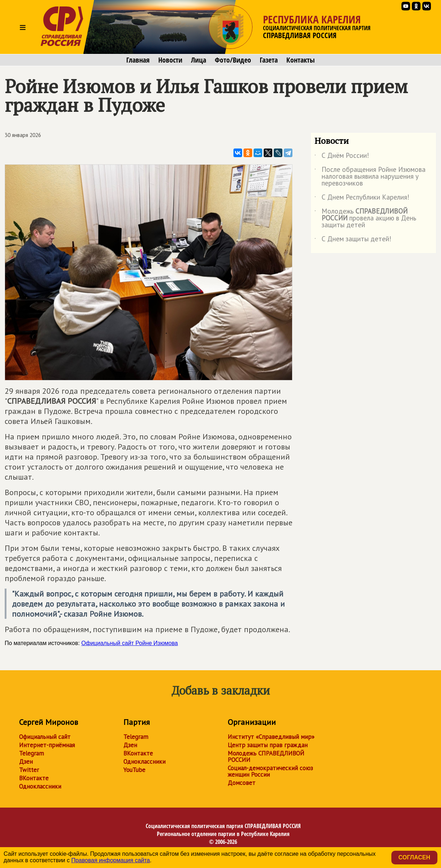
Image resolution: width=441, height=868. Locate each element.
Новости (170, 60)
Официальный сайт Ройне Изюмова (129, 643)
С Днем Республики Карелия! (362, 198)
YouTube (134, 770)
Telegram (31, 753)
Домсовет (242, 783)
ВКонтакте (34, 778)
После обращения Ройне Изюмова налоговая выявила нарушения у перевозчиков (370, 177)
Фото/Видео (233, 60)
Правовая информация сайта (111, 860)
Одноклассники (40, 786)
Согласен (414, 857)
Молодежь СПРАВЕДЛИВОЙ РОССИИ (266, 757)
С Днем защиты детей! (353, 240)
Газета (269, 60)
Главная (138, 60)
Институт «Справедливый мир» (271, 737)
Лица (199, 60)
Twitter (29, 770)
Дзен (26, 762)
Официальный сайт (45, 737)
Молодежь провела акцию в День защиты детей (365, 218)
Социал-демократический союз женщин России (270, 771)
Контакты (301, 60)
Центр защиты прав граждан (268, 745)
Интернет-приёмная (47, 745)
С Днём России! (342, 157)
